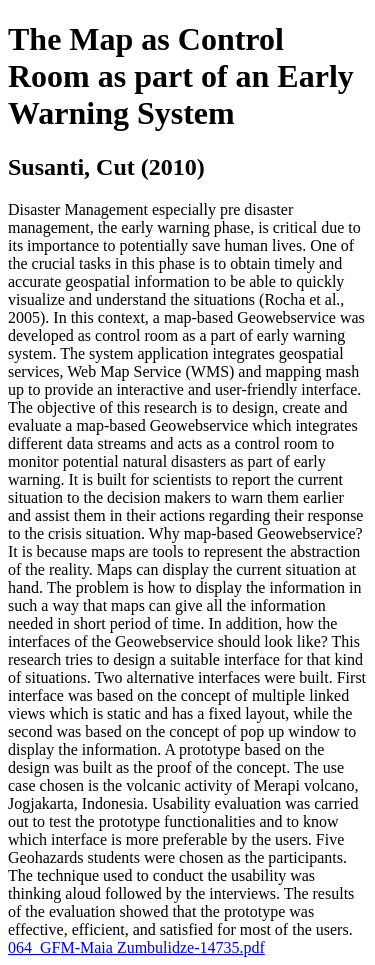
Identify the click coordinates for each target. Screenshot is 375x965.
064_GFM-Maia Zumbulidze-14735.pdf (136, 947)
